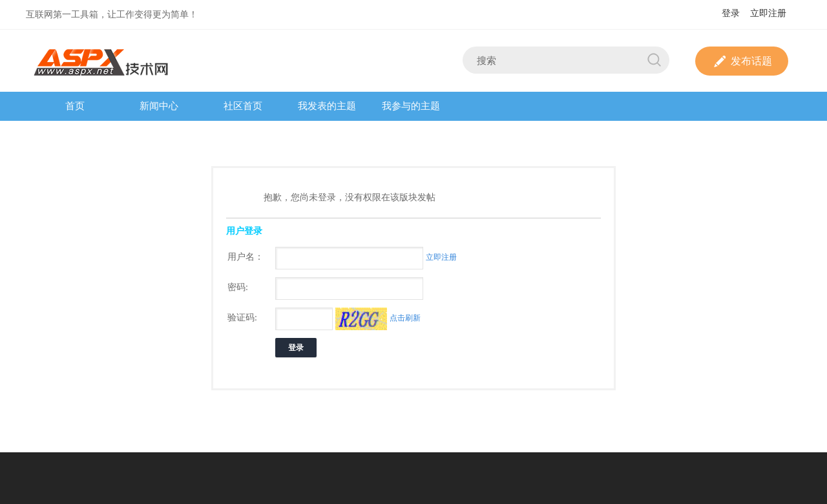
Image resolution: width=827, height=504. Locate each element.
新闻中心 (159, 106)
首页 (75, 106)
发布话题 (742, 61)
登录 (731, 13)
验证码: (242, 318)
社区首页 (243, 106)
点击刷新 (405, 318)
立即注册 (768, 13)
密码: (238, 287)
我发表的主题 (327, 106)
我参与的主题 (411, 106)
